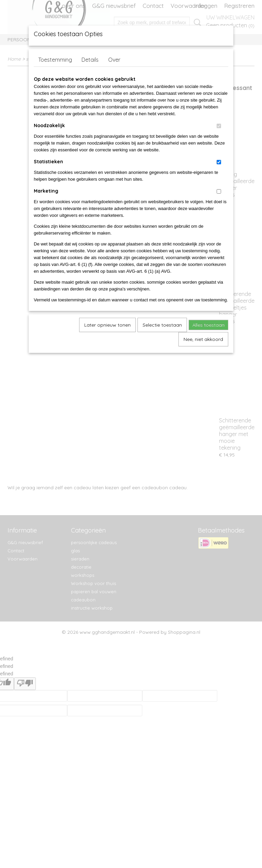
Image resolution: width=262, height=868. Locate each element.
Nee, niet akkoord (203, 339)
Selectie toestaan (162, 325)
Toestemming (55, 60)
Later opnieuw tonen (107, 325)
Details (90, 60)
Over (114, 60)
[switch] (219, 126)
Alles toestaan (208, 325)
